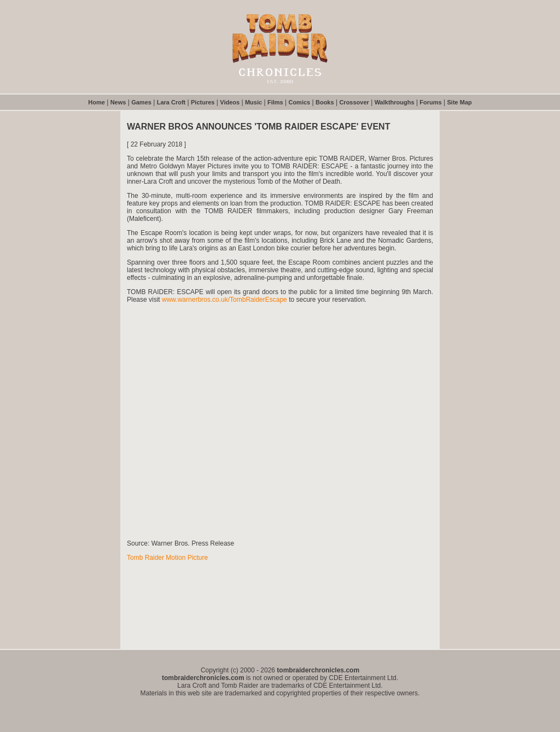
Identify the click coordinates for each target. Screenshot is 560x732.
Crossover (354, 102)
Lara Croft (171, 102)
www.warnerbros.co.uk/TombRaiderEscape (224, 300)
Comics (299, 102)
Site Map (460, 102)
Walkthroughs (395, 102)
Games (141, 102)
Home (97, 102)
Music (253, 102)
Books (325, 102)
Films (275, 102)
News (118, 102)
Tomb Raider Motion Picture (167, 558)
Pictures (203, 102)
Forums (430, 102)
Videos (230, 102)
